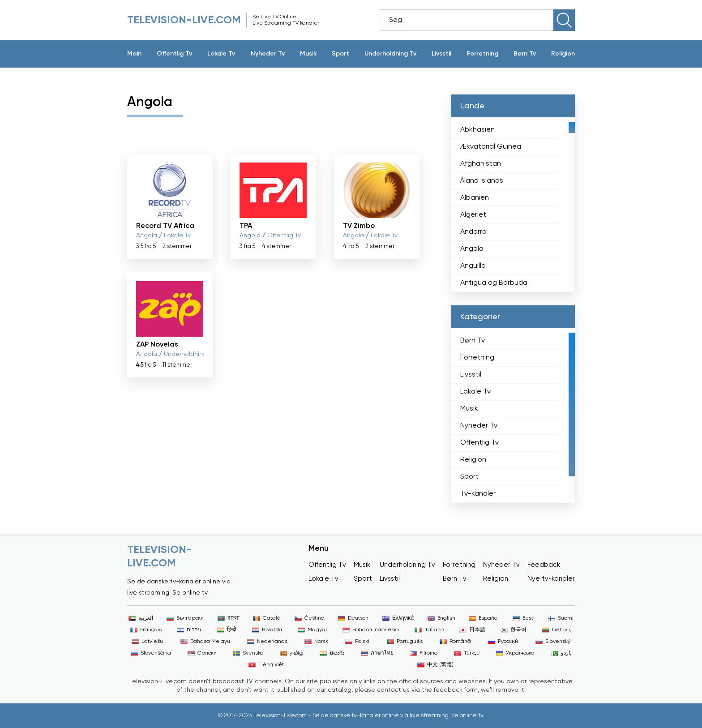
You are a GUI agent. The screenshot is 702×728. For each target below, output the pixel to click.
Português (405, 642)
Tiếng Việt (266, 665)
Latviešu (147, 642)
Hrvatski (267, 630)
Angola (147, 236)
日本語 (472, 630)
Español (484, 618)
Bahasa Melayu (205, 642)
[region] (513, 205)
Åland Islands (482, 181)
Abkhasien (477, 130)
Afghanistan (481, 164)
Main (134, 54)
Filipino (424, 653)
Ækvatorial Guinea (491, 147)
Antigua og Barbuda (494, 283)
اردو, (561, 653)
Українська (515, 653)
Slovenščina (151, 653)
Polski (357, 642)
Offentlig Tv (174, 54)
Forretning (483, 54)
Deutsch (353, 618)
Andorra (473, 232)
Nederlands (267, 642)
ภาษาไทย (377, 653)
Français (146, 630)
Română (455, 642)
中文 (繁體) (435, 665)
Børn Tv (525, 54)
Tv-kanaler (478, 494)
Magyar (312, 630)
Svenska (248, 653)
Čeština (310, 618)
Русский (503, 642)
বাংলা (229, 618)
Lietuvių (557, 630)
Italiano (429, 630)
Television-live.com (184, 20)
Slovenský (553, 642)
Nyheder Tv (268, 54)
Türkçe (467, 653)
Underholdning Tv (390, 54)
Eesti (524, 618)
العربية (141, 618)
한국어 (514, 630)
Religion (563, 54)
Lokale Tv (221, 54)
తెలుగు (332, 653)
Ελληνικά (398, 618)
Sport (340, 54)
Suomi (561, 618)
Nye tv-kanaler (551, 579)
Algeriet (473, 215)
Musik (308, 54)
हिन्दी (227, 630)
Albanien (475, 198)
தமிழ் (292, 653)
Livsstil (441, 54)
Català (267, 618)
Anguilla (473, 266)
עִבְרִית (189, 630)
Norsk (316, 642)
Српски (202, 653)
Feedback (544, 565)
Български (185, 618)
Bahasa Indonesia (371, 630)
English (441, 618)
